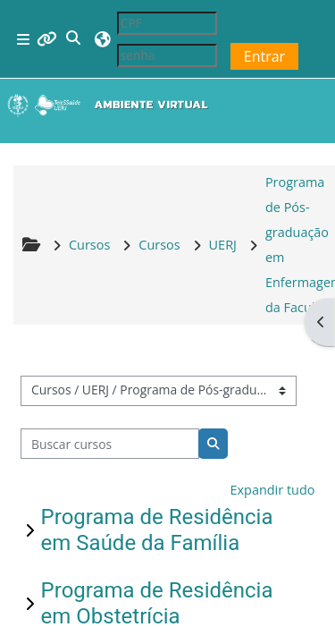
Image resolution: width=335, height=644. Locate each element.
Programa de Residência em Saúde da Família (157, 530)
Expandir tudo (272, 490)
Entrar (264, 56)
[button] (74, 39)
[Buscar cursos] (110, 444)
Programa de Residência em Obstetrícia (157, 603)
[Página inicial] (112, 105)
